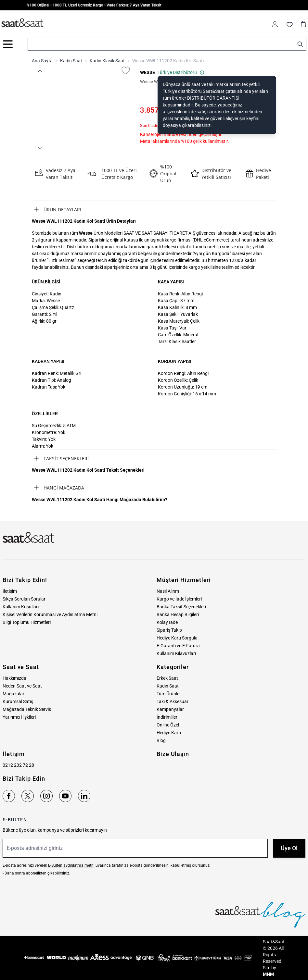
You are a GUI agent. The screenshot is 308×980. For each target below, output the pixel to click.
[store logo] (22, 23)
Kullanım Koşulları (21, 607)
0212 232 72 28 (18, 765)
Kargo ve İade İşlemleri (179, 599)
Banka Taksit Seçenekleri (181, 607)
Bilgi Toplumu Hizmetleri (27, 622)
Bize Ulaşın (173, 754)
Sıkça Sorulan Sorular (24, 599)
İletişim (10, 591)
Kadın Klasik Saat (107, 61)
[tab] (154, 209)
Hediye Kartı (169, 733)
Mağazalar (13, 694)
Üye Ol (289, 848)
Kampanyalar (170, 709)
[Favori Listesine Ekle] (126, 70)
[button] (40, 71)
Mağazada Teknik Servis (27, 709)
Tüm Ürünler (169, 694)
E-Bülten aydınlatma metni (71, 865)
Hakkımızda (14, 678)
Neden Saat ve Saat (22, 686)
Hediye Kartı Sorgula (177, 638)
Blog (161, 740)
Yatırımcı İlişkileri (19, 717)
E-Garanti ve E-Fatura (178, 646)
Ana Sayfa (42, 61)
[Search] (300, 44)
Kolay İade (167, 622)
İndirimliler (167, 717)
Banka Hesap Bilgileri (178, 614)
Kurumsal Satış (18, 701)
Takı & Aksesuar (173, 701)
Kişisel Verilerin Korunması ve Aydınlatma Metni (50, 614)
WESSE (148, 72)
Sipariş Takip (169, 630)
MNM (268, 974)
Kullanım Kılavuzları (176, 653)
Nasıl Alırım (168, 591)
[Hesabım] (275, 24)
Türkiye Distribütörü (181, 72)
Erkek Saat (167, 678)
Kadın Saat (71, 61)
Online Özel (168, 725)
